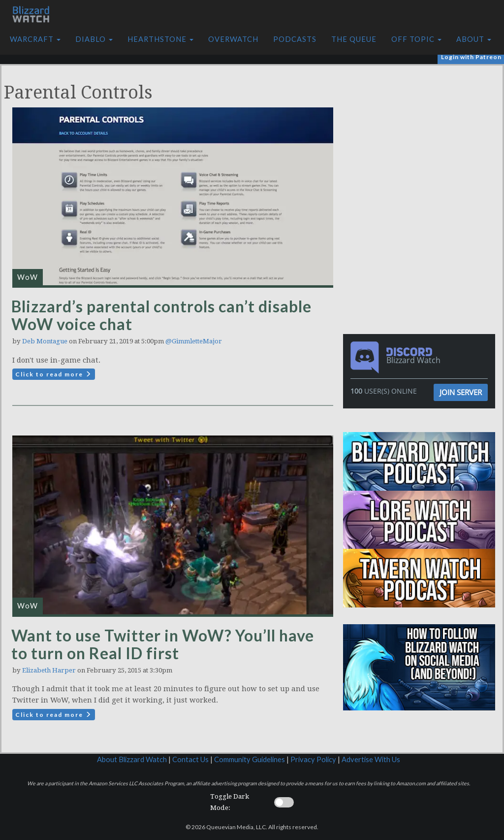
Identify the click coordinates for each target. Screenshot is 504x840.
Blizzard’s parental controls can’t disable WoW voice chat (161, 315)
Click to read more (54, 374)
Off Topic (416, 39)
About (474, 39)
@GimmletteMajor (194, 341)
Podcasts (295, 39)
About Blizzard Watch (132, 759)
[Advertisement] (422, 134)
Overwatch (233, 39)
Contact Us (190, 759)
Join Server (461, 392)
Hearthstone (160, 39)
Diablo (94, 39)
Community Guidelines (250, 759)
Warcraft (35, 39)
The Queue (354, 39)
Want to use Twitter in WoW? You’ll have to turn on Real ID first (163, 644)
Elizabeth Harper (49, 670)
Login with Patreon (471, 57)
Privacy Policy (313, 759)
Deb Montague (45, 341)
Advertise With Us (371, 759)
